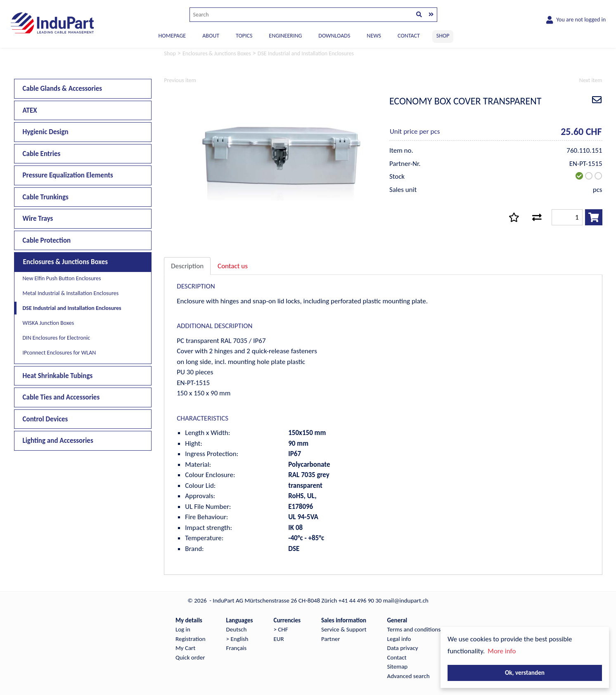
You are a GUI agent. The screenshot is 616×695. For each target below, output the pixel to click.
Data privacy (403, 648)
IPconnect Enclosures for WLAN (59, 353)
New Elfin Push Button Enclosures (62, 278)
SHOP (443, 36)
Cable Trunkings (46, 197)
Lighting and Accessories (58, 441)
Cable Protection (47, 240)
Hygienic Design (46, 132)
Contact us (233, 266)
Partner (331, 639)
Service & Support (344, 629)
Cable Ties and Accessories (61, 397)
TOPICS (244, 36)
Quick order (190, 657)
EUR (278, 639)
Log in (183, 629)
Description (187, 266)
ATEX (30, 110)
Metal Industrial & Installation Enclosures (71, 293)
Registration (191, 639)
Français (237, 648)
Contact (397, 657)
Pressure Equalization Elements (68, 175)
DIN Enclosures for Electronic (57, 338)
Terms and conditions (414, 629)
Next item (591, 80)
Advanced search (409, 676)
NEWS (374, 36)
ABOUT (211, 36)
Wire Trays (38, 219)
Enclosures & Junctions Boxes (66, 262)
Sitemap (398, 667)
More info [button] (502, 651)
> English (237, 639)
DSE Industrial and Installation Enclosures (72, 308)
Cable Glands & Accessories (63, 89)
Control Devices (45, 419)
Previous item (180, 80)
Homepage (172, 36)
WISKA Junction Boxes (49, 323)
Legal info (399, 639)
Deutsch (237, 629)
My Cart (185, 648)
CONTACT (409, 36)
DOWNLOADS (334, 36)
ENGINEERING (285, 36)
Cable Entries (42, 154)
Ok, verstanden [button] (525, 673)
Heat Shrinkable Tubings (58, 376)
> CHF (281, 629)
